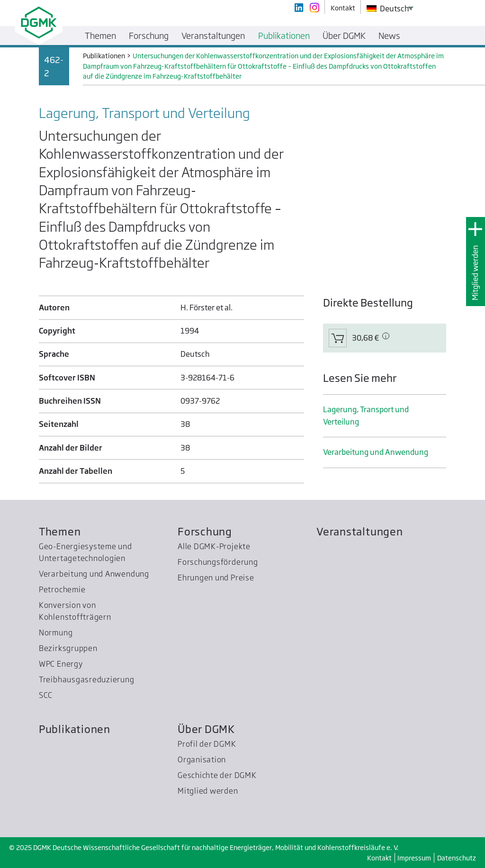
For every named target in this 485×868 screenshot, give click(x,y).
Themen (60, 531)
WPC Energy (61, 664)
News (389, 36)
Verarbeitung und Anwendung (376, 452)
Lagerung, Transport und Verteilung (366, 415)
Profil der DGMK (207, 744)
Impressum (414, 858)
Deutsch (388, 9)
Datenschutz (457, 858)
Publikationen (75, 729)
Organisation (202, 759)
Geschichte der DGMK (217, 775)
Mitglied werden (475, 273)
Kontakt (379, 858)
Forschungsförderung (218, 562)
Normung (56, 633)
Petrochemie (62, 589)
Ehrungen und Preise (216, 578)
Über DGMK (206, 729)
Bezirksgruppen (68, 648)
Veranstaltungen (360, 531)
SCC (46, 695)
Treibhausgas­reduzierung (87, 679)
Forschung (205, 531)
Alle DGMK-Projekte (214, 546)
